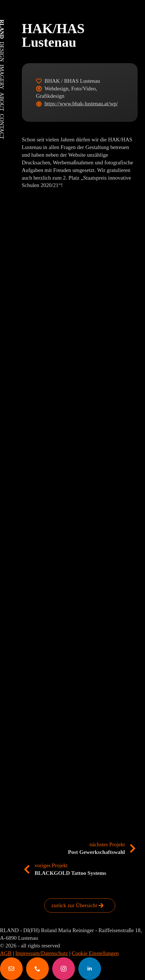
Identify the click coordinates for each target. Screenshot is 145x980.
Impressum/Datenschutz (42, 953)
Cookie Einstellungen (95, 953)
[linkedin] (90, 969)
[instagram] (64, 969)
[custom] (11, 969)
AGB (6, 953)
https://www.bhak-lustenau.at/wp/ (81, 104)
